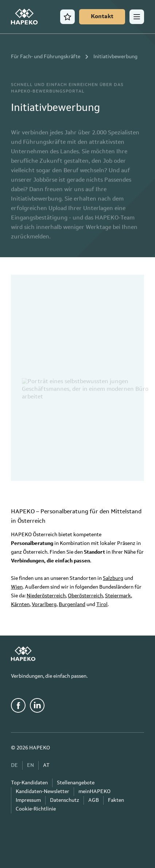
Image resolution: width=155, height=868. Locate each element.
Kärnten (20, 605)
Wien (17, 587)
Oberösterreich (85, 596)
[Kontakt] (102, 17)
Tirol (102, 605)
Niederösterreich (46, 596)
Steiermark (118, 596)
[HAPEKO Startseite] (24, 17)
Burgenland (72, 605)
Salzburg (113, 578)
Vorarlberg (44, 605)
